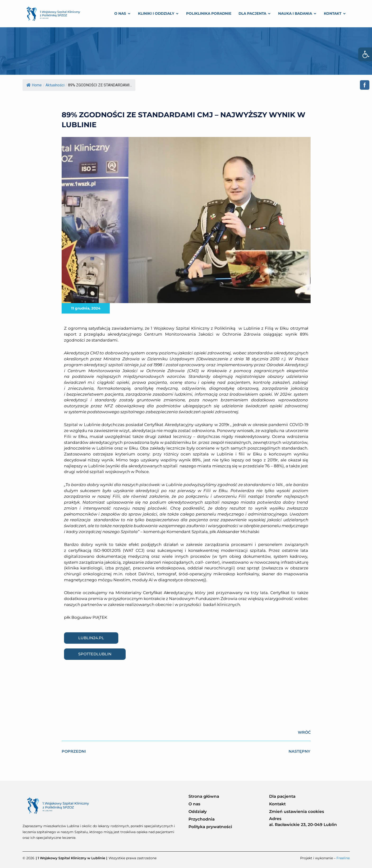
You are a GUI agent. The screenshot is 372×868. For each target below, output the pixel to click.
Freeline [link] (343, 858)
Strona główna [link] (204, 796)
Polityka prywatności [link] (210, 827)
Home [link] (34, 85)
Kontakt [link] (277, 804)
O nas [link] (194, 804)
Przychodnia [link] (202, 819)
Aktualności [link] (55, 85)
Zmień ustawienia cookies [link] (297, 812)
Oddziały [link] (198, 812)
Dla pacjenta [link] (282, 796)
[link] (365, 54)
